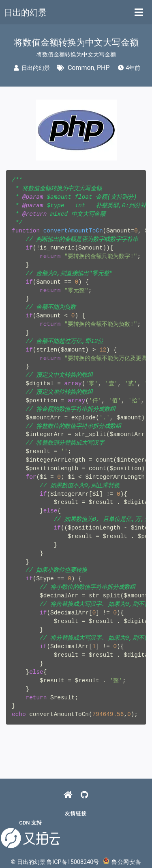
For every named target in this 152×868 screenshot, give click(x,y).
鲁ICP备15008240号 (73, 862)
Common (81, 68)
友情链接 (76, 814)
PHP (103, 68)
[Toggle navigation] (139, 12)
